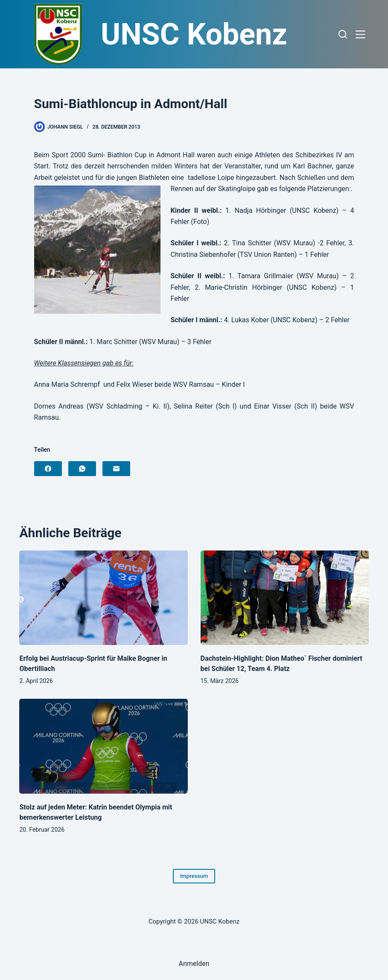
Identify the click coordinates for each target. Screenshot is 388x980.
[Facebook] (48, 469)
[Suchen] (343, 34)
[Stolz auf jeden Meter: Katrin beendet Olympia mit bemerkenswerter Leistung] (103, 746)
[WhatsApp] (82, 469)
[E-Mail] (116, 469)
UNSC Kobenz (194, 34)
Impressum (194, 876)
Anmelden (194, 964)
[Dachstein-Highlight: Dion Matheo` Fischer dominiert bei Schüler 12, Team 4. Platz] (285, 598)
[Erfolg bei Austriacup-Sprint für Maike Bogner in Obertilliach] (103, 598)
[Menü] (362, 34)
